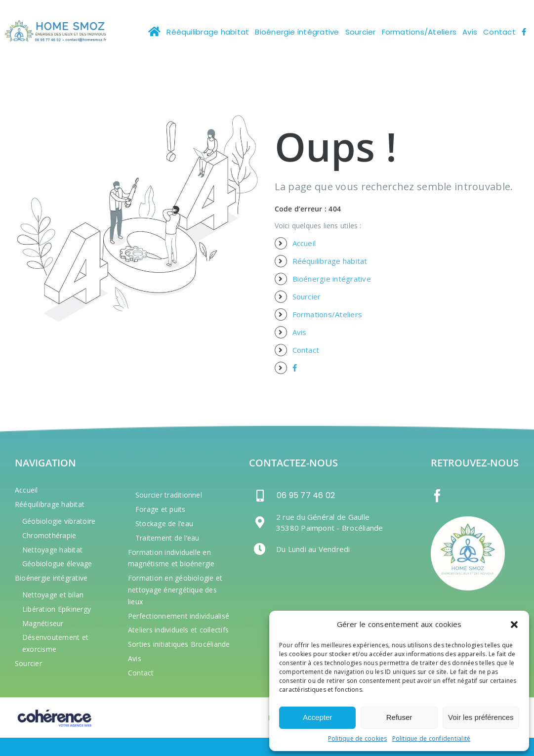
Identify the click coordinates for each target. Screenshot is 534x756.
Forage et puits (161, 509)
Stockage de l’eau (164, 524)
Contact (306, 350)
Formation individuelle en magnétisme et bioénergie (171, 558)
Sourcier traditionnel (169, 495)
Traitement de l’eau (167, 538)
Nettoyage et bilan (53, 595)
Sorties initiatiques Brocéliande (179, 644)
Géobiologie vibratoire (59, 521)
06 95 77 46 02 (306, 496)
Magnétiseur (43, 623)
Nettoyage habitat (52, 550)
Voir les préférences (481, 717)
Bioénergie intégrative (332, 279)
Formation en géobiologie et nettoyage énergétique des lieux (175, 590)
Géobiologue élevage (57, 564)
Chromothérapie (49, 535)
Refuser (399, 717)
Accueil (304, 243)
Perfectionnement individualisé (179, 616)
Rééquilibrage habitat (330, 261)
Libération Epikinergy (57, 609)
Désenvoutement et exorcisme (55, 643)
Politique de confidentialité (431, 738)
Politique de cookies (358, 738)
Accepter (317, 717)
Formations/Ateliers (328, 314)
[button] (514, 625)
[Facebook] (437, 496)
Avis (300, 332)
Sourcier (307, 296)
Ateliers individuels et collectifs (178, 630)
